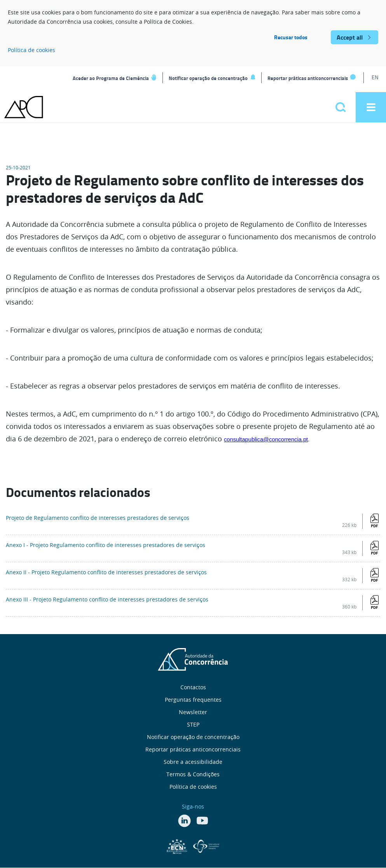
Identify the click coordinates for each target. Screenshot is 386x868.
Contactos (193, 687)
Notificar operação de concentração (208, 78)
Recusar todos (291, 37)
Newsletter (193, 712)
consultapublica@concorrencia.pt (266, 439)
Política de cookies (31, 50)
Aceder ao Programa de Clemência (111, 78)
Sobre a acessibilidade (193, 762)
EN (375, 77)
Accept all (350, 37)
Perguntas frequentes (193, 700)
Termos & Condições (193, 774)
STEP (193, 724)
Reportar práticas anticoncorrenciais (308, 78)
